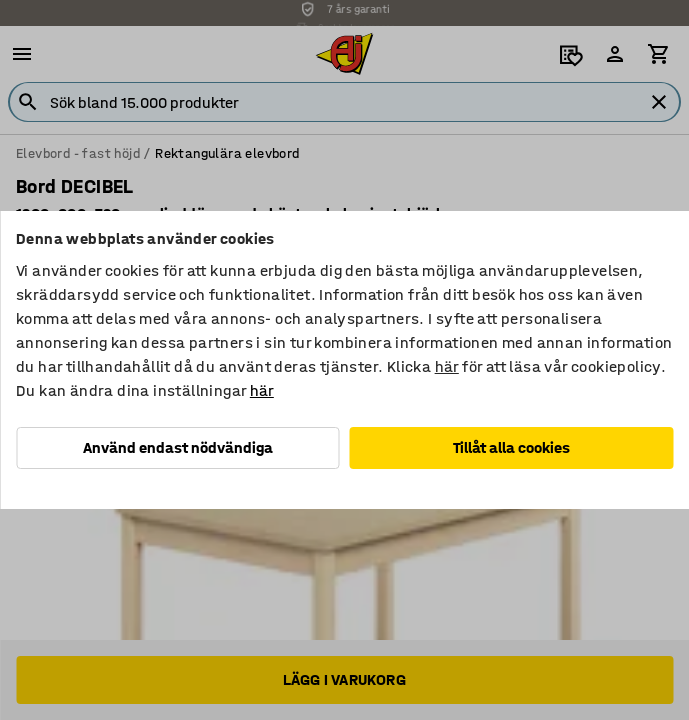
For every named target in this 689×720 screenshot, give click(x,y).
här (447, 366)
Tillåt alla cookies (511, 447)
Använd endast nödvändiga (178, 447)
